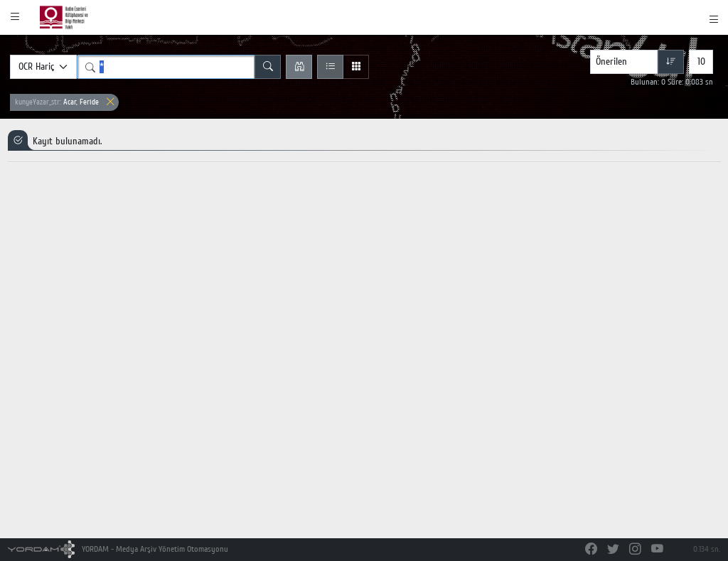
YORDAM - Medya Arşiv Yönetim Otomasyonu (118, 549)
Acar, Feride (57, 102)
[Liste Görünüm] (330, 67)
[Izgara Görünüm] (356, 67)
